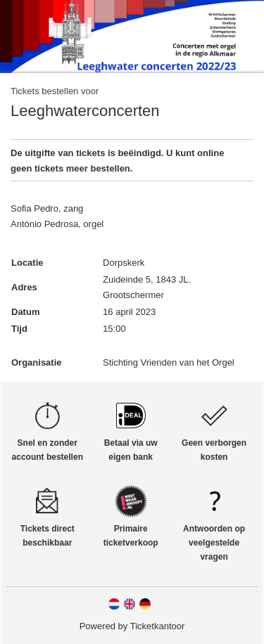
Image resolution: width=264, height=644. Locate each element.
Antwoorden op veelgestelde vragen (214, 543)
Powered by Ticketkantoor (132, 626)
